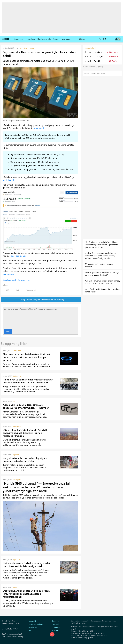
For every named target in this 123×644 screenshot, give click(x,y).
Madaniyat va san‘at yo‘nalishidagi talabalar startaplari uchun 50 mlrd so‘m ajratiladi (28, 381)
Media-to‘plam (95, 73)
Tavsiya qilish (30, 290)
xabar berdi (38, 128)
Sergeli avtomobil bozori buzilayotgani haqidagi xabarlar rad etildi (25, 459)
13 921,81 (99, 57)
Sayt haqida (33, 627)
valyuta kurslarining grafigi (94, 67)
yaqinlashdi (8, 180)
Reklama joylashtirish (36, 624)
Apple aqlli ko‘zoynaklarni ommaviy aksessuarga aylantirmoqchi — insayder (26, 406)
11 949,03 (99, 52)
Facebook (55, 624)
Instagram (55, 627)
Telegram (54, 621)
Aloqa (103, 73)
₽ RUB (88, 61)
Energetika (17, 351)
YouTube (54, 630)
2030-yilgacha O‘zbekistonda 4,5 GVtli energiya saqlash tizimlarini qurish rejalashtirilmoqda (25, 433)
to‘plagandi (8, 274)
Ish (30, 630)
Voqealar (66, 39)
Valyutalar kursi (90, 48)
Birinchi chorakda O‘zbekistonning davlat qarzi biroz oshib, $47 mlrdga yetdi (27, 565)
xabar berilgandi (18, 256)
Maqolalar (30, 39)
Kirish (8, 331)
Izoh (16, 290)
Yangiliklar (19, 39)
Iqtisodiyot (17, 376)
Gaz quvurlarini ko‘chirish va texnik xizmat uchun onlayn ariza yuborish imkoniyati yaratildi (27, 357)
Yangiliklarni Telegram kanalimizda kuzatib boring (41, 300)
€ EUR (88, 57)
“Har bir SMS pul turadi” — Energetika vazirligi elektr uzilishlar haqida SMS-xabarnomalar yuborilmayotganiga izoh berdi (36, 487)
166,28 (97, 61)
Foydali (56, 39)
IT (14, 401)
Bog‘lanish (32, 621)
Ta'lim (15, 587)
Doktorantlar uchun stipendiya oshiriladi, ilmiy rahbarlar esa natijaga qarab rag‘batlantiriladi (26, 594)
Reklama (87, 73)
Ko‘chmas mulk (44, 39)
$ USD (88, 52)
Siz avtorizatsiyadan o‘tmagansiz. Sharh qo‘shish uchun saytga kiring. (41, 317)
